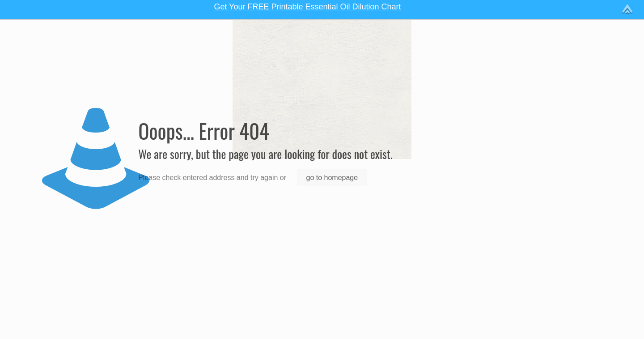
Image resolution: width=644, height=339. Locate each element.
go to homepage (332, 178)
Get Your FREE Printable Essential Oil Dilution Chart (307, 7)
